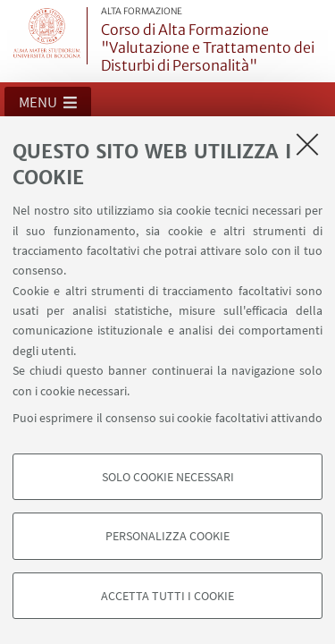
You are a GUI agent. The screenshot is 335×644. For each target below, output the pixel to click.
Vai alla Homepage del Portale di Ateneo (47, 36)
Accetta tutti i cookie (167, 596)
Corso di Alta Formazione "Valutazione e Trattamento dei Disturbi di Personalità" (215, 41)
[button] (48, 102)
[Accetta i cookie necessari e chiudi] (307, 144)
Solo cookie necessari (168, 477)
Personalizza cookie (167, 536)
